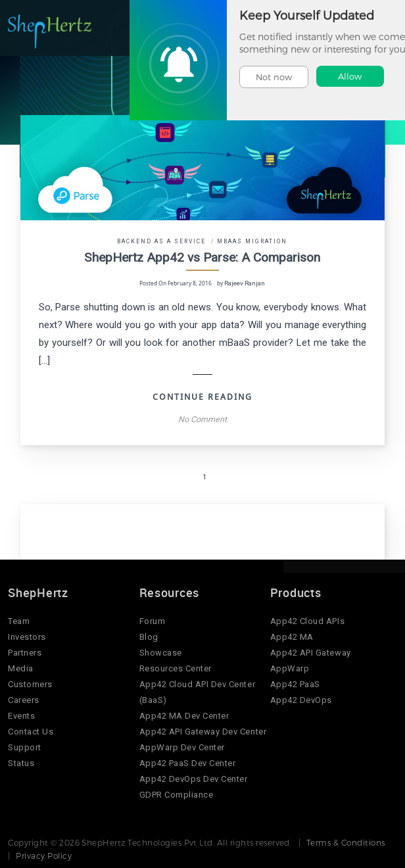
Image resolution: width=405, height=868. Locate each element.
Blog (149, 636)
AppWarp (290, 668)
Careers (24, 699)
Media (21, 668)
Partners (25, 652)
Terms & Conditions (346, 842)
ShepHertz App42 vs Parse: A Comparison (202, 257)
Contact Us (31, 731)
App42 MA (292, 636)
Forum (153, 620)
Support (25, 747)
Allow (350, 76)
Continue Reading (202, 396)
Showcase (161, 652)
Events (21, 715)
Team (19, 620)
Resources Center (176, 668)
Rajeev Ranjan (245, 283)
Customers (30, 684)
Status (21, 762)
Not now (274, 77)
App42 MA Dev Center (184, 715)
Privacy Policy (44, 855)
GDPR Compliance (177, 794)
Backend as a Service (162, 242)
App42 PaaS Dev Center (188, 762)
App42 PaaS (295, 684)
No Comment (202, 419)
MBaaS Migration (252, 242)
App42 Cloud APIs (307, 620)
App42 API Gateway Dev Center (203, 731)
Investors (27, 636)
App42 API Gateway (311, 652)
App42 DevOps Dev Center (194, 778)
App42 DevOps (301, 699)
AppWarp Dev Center (182, 747)
